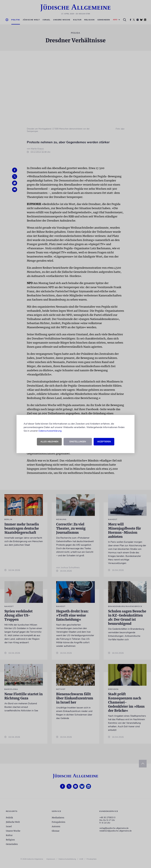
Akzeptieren (104, 442)
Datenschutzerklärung (50, 431)
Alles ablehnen (49, 442)
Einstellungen (78, 442)
